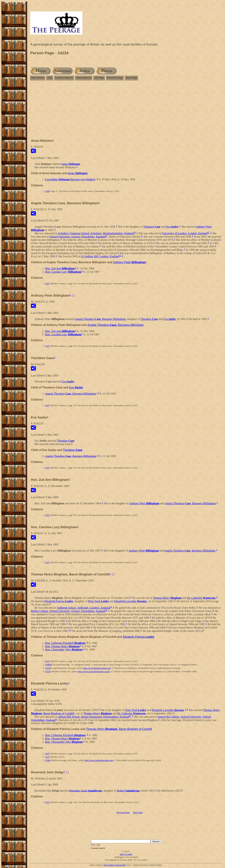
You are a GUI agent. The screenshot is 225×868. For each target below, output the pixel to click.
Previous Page (115, 78)
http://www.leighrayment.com (97, 668)
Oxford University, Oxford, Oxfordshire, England (77, 236)
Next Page (131, 78)
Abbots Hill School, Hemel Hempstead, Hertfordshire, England (93, 717)
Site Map (99, 78)
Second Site (121, 865)
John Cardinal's (109, 865)
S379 (48, 668)
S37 (47, 284)
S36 (47, 191)
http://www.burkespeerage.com (99, 760)
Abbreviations (84, 78)
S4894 (49, 665)
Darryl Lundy (126, 854)
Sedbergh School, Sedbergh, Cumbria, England (83, 608)
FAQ (50, 78)
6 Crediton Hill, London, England (100, 256)
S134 (48, 671)
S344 (48, 760)
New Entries (38, 78)
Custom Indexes (64, 78)
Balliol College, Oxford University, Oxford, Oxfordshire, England (68, 611)
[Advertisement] (126, 111)
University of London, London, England (185, 233)
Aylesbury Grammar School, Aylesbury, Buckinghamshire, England (96, 233)
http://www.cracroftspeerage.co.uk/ (94, 671)
